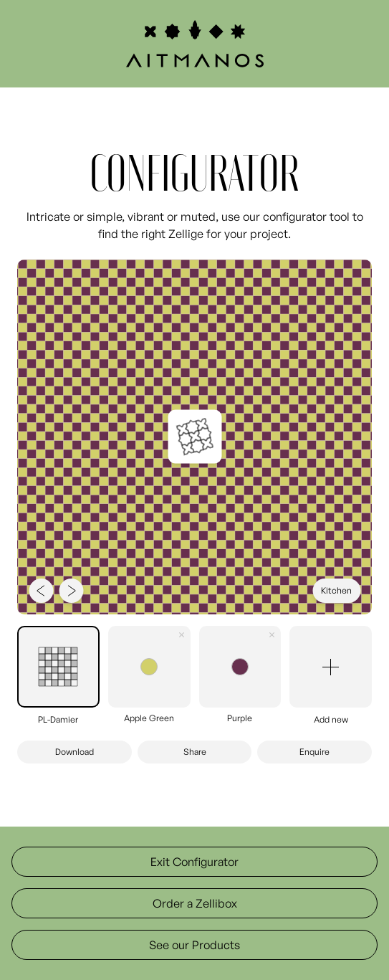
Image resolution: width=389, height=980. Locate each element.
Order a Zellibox (195, 903)
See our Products (194, 945)
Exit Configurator (194, 862)
